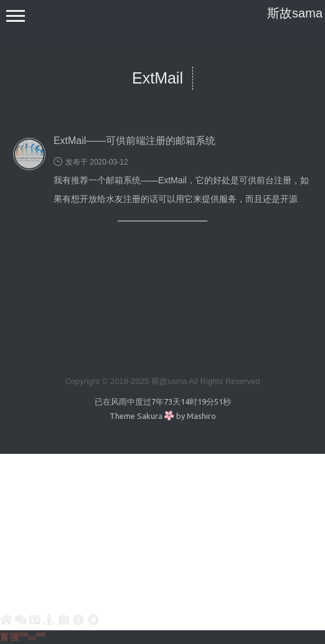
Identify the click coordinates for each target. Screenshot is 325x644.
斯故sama (295, 13)
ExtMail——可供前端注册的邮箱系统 (134, 141)
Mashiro (201, 416)
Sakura (150, 416)
